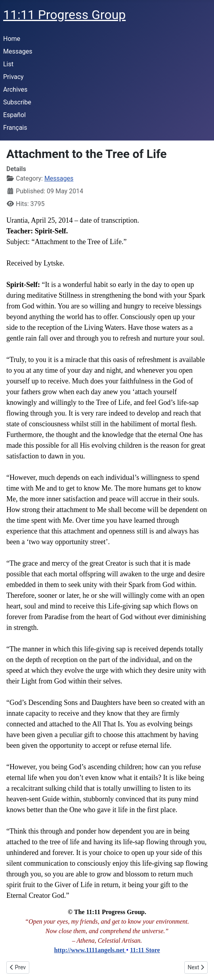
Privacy (13, 77)
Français (15, 128)
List (8, 64)
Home (12, 39)
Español (14, 115)
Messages (18, 51)
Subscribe (17, 102)
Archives (15, 90)
